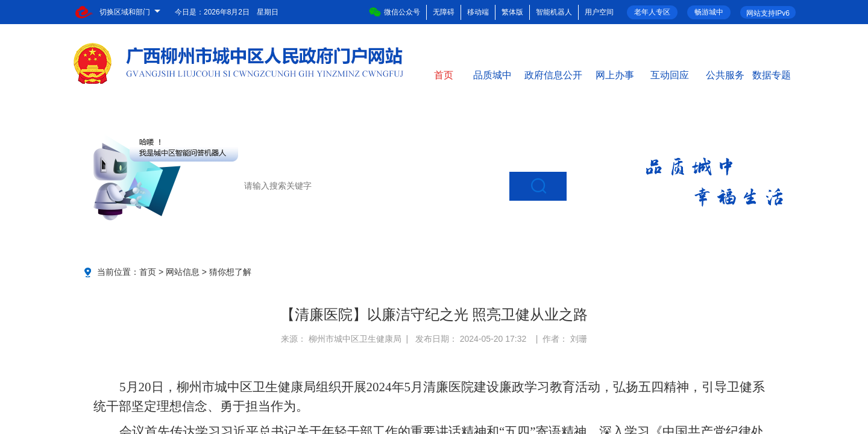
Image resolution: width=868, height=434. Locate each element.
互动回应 (670, 74)
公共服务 (725, 74)
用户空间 (599, 12)
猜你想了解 (230, 272)
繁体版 (512, 12)
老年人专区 (652, 12)
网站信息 (183, 272)
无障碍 (444, 12)
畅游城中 (709, 12)
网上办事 (615, 74)
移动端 (478, 12)
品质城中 (492, 74)
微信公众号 (395, 12)
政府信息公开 (553, 74)
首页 (444, 74)
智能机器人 (554, 12)
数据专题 (772, 74)
